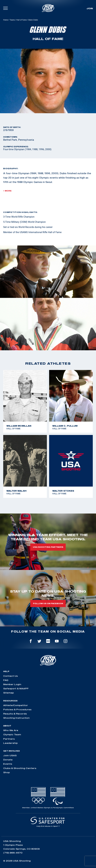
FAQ (6, 680)
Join (90, 8)
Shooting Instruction (16, 718)
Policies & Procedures (17, 709)
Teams (12, 20)
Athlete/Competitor (16, 705)
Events (8, 764)
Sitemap (9, 693)
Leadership (10, 743)
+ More (7, 191)
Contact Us (10, 676)
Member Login (12, 684)
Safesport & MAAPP (16, 688)
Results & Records (15, 714)
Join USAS (10, 755)
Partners (9, 739)
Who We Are (11, 730)
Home (6, 20)
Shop (7, 772)
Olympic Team (12, 734)
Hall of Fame (22, 20)
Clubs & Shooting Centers (20, 768)
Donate (8, 760)
